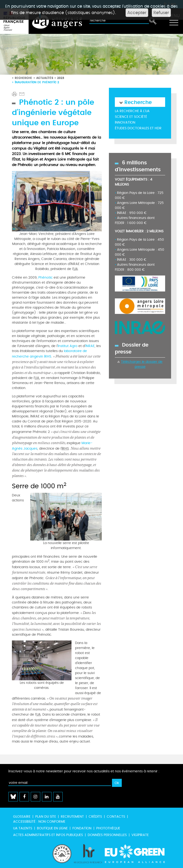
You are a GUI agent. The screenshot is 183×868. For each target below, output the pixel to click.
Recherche (23, 78)
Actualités (45, 78)
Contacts (116, 817)
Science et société (131, 117)
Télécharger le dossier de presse (142, 364)
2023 (61, 78)
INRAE (90, 346)
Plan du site (46, 817)
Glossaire (22, 817)
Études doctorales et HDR (138, 128)
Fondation (82, 828)
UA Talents (23, 828)
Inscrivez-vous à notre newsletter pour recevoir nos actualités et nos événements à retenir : (84, 771)
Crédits (95, 817)
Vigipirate (140, 835)
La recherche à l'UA (132, 111)
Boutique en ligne (52, 828)
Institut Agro (68, 346)
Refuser (161, 13)
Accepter (137, 13)
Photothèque (108, 828)
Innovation (125, 122)
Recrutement (72, 817)
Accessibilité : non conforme (39, 822)
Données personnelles (107, 835)
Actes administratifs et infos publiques (48, 835)
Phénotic (46, 278)
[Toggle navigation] (174, 21)
